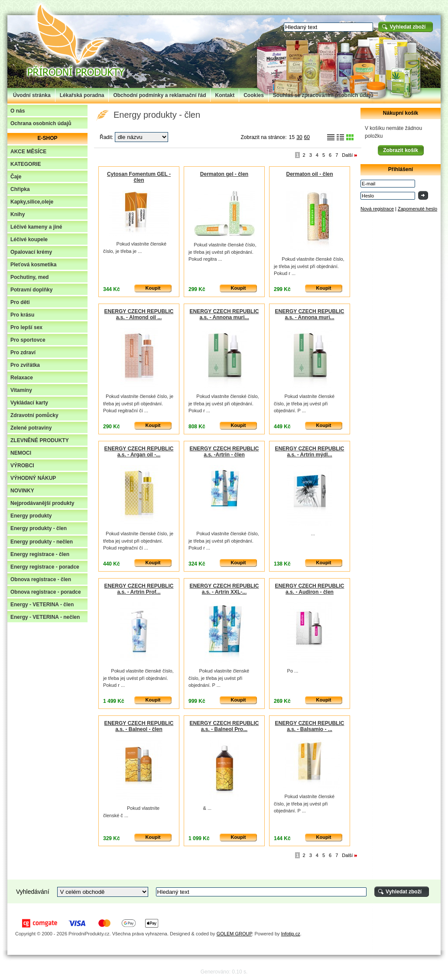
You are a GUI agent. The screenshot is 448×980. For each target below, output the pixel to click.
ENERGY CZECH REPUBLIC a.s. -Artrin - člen (224, 452)
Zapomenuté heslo (417, 209)
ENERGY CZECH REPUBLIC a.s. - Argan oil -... (139, 452)
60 (307, 137)
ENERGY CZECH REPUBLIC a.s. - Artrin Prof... (139, 589)
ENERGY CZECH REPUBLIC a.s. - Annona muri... (224, 314)
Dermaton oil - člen (309, 174)
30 (299, 137)
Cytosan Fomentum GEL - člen (139, 177)
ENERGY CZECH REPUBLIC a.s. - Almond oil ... (139, 314)
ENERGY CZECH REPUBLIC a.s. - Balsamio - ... (310, 726)
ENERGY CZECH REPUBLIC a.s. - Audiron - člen (310, 589)
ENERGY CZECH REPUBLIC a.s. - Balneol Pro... (224, 726)
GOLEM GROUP (234, 934)
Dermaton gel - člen (224, 174)
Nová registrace (377, 209)
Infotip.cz (291, 934)
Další (347, 155)
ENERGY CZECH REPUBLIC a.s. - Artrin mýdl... (310, 452)
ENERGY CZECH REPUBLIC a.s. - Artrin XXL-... (224, 589)
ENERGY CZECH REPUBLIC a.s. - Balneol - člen (139, 726)
